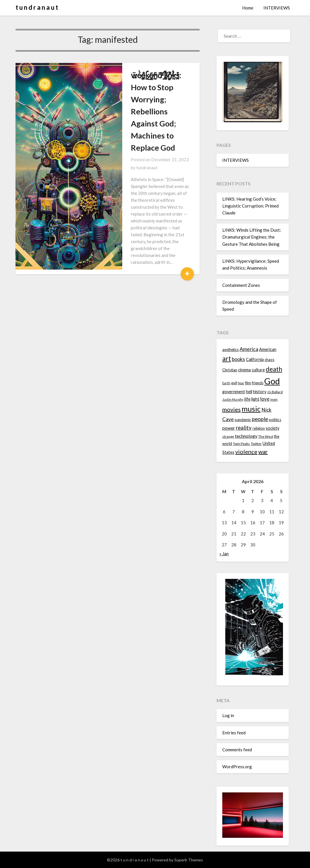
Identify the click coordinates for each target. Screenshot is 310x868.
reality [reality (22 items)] (244, 428)
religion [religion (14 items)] (259, 428)
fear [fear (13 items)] (241, 383)
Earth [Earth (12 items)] (226, 383)
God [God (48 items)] (272, 381)
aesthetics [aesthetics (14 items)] (230, 349)
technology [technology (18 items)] (246, 436)
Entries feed (234, 733)
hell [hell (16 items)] (249, 392)
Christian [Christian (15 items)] (230, 370)
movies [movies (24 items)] (231, 409)
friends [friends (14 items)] (258, 383)
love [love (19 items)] (265, 399)
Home (248, 8)
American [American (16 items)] (268, 349)
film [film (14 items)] (248, 383)
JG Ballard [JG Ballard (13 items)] (275, 392)
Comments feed (237, 750)
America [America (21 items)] (249, 349)
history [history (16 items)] (260, 392)
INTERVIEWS (277, 8)
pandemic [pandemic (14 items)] (243, 420)
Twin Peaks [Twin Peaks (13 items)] (241, 444)
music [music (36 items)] (251, 409)
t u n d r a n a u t (37, 7)
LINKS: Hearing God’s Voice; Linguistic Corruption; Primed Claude (250, 206)
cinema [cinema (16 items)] (244, 370)
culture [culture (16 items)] (258, 370)
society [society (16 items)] (272, 428)
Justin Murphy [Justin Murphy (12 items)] (233, 399)
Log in (228, 715)
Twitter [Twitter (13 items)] (256, 444)
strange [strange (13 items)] (228, 436)
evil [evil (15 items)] (234, 383)
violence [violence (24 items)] (246, 452)
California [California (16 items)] (255, 359)
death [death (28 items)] (274, 369)
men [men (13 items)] (274, 399)
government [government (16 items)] (234, 392)
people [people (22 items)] (260, 419)
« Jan (224, 554)
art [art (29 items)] (227, 359)
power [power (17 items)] (229, 428)
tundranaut (173, 123)
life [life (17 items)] (247, 399)
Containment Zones (241, 285)
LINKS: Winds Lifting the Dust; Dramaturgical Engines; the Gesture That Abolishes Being (252, 237)
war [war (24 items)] (263, 452)
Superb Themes (189, 860)
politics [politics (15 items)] (275, 420)
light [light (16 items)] (255, 399)
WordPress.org (237, 767)
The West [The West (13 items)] (266, 436)
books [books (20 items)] (238, 359)
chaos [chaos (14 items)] (269, 360)
